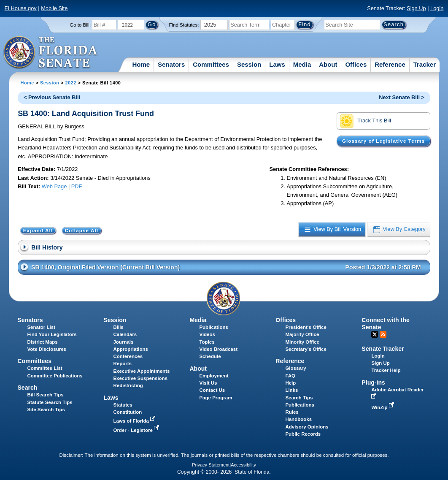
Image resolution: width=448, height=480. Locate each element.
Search (27, 388)
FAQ (290, 376)
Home (141, 64)
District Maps (42, 342)
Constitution (127, 412)
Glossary (296, 368)
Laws (277, 64)
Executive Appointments (141, 371)
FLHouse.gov (21, 8)
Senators (171, 64)
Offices (356, 64)
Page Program (216, 398)
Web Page (54, 186)
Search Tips (299, 398)
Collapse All (82, 231)
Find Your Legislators (52, 334)
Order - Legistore (137, 430)
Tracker (425, 64)
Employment (214, 376)
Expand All (38, 231)
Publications (213, 327)
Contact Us (212, 390)
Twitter (375, 334)
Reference (390, 64)
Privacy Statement (211, 465)
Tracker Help (386, 370)
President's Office (306, 327)
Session (249, 64)
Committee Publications (55, 376)
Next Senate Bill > (402, 97)
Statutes (123, 405)
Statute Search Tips (50, 402)
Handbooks (298, 419)
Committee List (45, 368)
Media (302, 64)
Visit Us (208, 383)
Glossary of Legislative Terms (383, 141)
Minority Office (302, 342)
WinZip (383, 407)
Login (437, 8)
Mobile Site (54, 8)
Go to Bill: (80, 25)
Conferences (128, 356)
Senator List (41, 327)
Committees (211, 64)
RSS (383, 334)
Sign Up (416, 8)
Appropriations (131, 349)
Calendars (125, 334)
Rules (292, 412)
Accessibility (243, 465)
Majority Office (302, 334)
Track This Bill (366, 121)
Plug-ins (373, 382)
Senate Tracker (383, 349)
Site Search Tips (46, 409)
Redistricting (128, 385)
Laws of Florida (135, 421)
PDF (77, 186)
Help (290, 383)
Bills (118, 327)
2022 (70, 83)
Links (291, 390)
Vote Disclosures (47, 349)
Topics (207, 342)
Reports (122, 363)
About (328, 64)
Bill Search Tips (45, 395)
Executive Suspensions (140, 378)
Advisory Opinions (307, 427)
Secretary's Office (306, 349)
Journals (123, 342)
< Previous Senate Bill (52, 97)
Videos (207, 334)
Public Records (303, 434)
